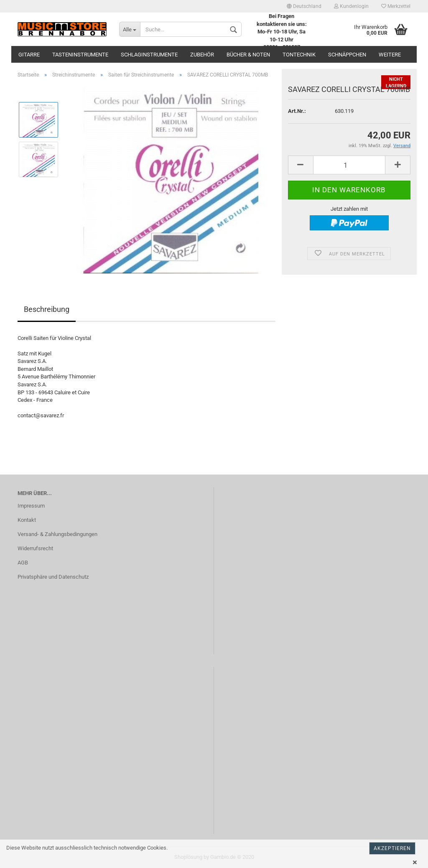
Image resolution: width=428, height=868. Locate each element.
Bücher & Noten (248, 55)
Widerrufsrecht (35, 548)
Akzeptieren (392, 848)
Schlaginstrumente (149, 55)
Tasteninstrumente (80, 55)
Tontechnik (299, 55)
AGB (23, 563)
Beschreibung (47, 309)
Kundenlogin (351, 6)
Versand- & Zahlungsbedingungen (57, 534)
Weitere (390, 55)
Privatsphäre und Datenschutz (53, 577)
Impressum (31, 506)
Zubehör (202, 55)
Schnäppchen (347, 55)
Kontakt (27, 520)
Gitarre (29, 55)
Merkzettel (396, 6)
